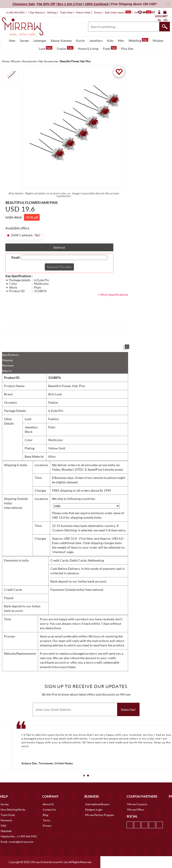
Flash (110, 48)
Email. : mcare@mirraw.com (17, 842)
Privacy (47, 826)
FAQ (3, 826)
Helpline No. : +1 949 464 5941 (19, 836)
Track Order (66, 13)
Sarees (24, 41)
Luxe (46, 48)
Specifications (10, 355)
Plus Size (127, 49)
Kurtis (81, 41)
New (12, 41)
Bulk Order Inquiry (115, 13)
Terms (46, 820)
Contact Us (49, 810)
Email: (16, 258)
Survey (98, 13)
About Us (48, 804)
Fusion (65, 48)
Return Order (83, 13)
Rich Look (55, 394)
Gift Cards (143, 13)
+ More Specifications (113, 295)
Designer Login (94, 810)
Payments (8, 366)
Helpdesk (6, 831)
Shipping (7, 360)
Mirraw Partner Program (100, 815)
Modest (158, 41)
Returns (7, 371)
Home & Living (88, 49)
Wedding (138, 40)
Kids (110, 41)
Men (121, 41)
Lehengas (40, 41)
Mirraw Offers (136, 810)
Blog (45, 815)
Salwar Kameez (61, 41)
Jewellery (96, 41)
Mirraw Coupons (137, 804)
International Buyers (97, 804)
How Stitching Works (13, 810)
